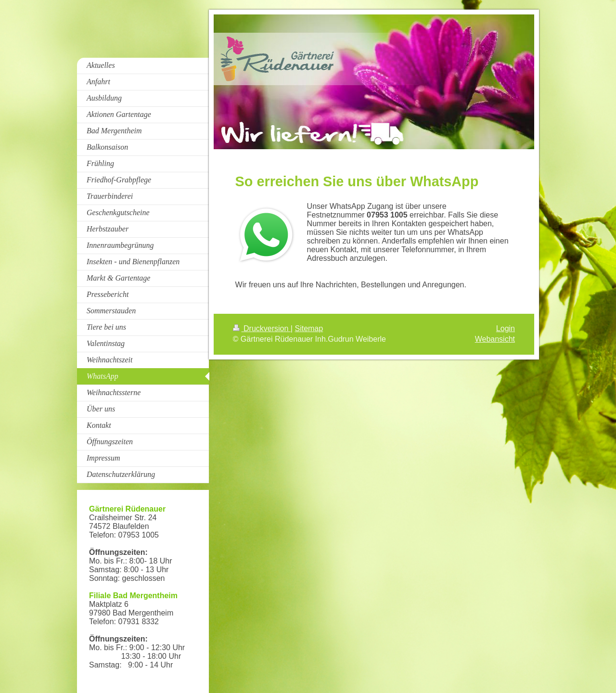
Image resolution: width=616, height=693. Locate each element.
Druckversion (262, 328)
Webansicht (495, 339)
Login (506, 328)
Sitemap (309, 328)
